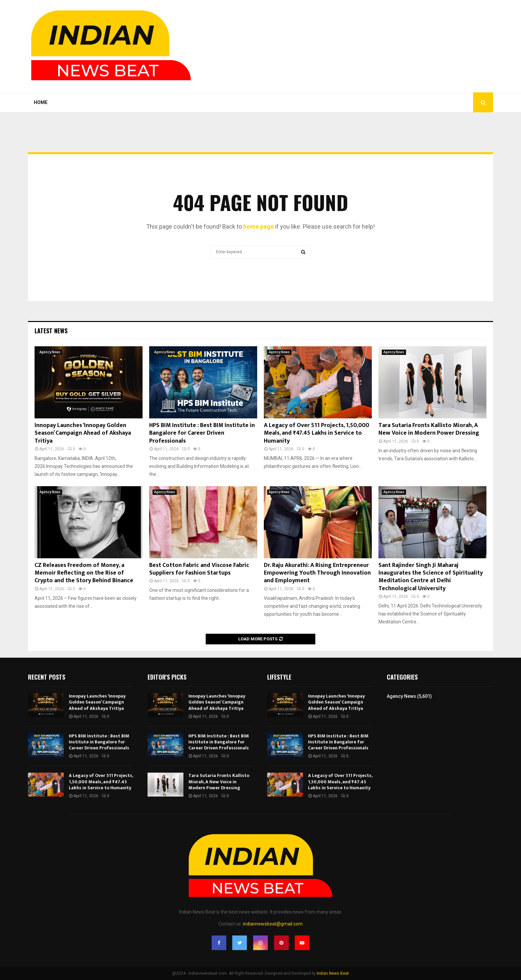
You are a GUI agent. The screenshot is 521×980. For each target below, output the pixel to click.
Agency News (50, 352)
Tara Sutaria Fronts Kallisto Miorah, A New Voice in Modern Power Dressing (429, 429)
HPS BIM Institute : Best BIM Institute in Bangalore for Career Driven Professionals (202, 433)
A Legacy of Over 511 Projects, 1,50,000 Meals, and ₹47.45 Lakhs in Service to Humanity (316, 433)
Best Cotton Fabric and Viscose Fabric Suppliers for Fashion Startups (199, 569)
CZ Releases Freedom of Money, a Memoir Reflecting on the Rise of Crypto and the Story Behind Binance (84, 573)
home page (259, 226)
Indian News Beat (333, 973)
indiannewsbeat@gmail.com (273, 924)
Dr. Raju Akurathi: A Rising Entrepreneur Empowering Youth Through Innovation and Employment (317, 573)
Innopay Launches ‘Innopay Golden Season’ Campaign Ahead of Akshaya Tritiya (83, 433)
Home (41, 102)
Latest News (51, 331)
